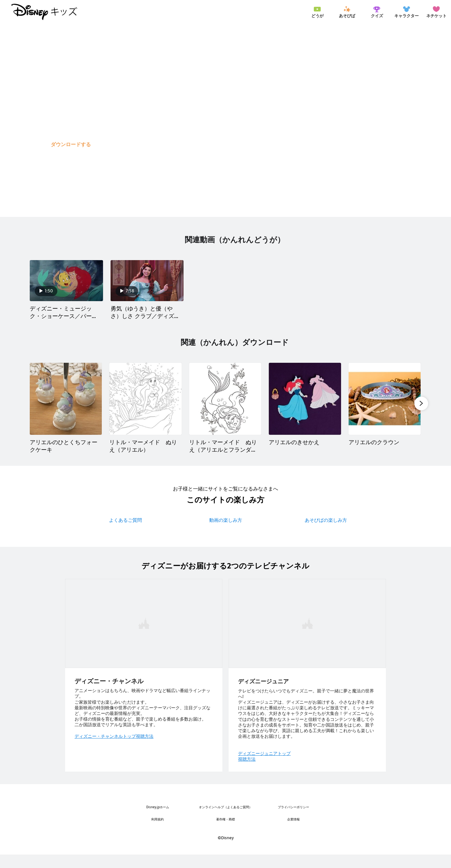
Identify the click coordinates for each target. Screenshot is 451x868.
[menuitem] (317, 12)
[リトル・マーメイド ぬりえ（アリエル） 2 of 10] (145, 412)
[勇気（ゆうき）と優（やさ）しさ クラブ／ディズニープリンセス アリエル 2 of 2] (147, 287)
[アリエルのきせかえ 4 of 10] (305, 412)
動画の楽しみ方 (226, 534)
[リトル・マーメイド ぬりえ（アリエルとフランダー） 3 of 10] (225, 412)
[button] (71, 144)
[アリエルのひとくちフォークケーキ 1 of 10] (66, 412)
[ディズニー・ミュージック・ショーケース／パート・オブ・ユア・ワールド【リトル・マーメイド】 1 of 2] (66, 287)
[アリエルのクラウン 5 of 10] (385, 412)
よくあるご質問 (125, 534)
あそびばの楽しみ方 (326, 534)
